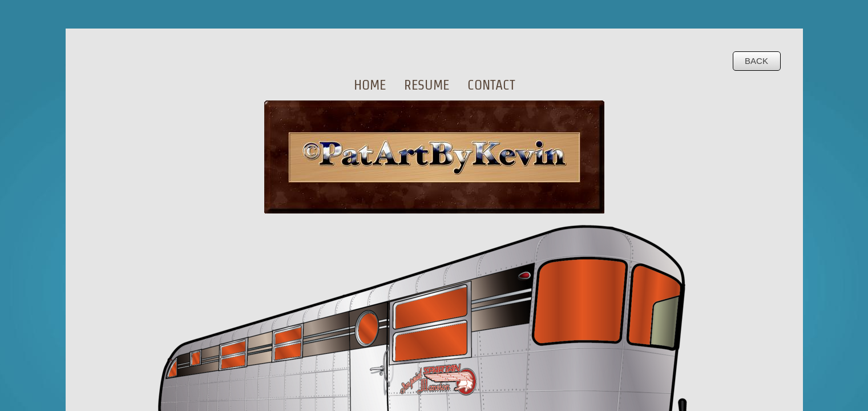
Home (370, 85)
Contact (491, 85)
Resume (427, 85)
